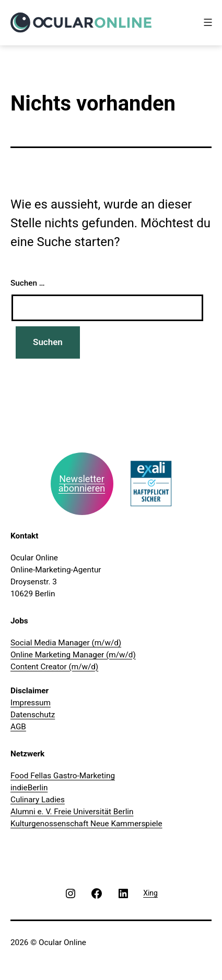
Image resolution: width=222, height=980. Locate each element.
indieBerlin (29, 788)
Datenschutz (33, 715)
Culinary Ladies (38, 800)
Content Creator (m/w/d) (54, 667)
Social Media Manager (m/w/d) (66, 643)
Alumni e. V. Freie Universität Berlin (72, 812)
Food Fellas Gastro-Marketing (63, 776)
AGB (18, 727)
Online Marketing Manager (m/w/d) (73, 655)
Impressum (31, 703)
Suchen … (28, 283)
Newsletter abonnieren (82, 483)
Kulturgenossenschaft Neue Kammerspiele (86, 824)
